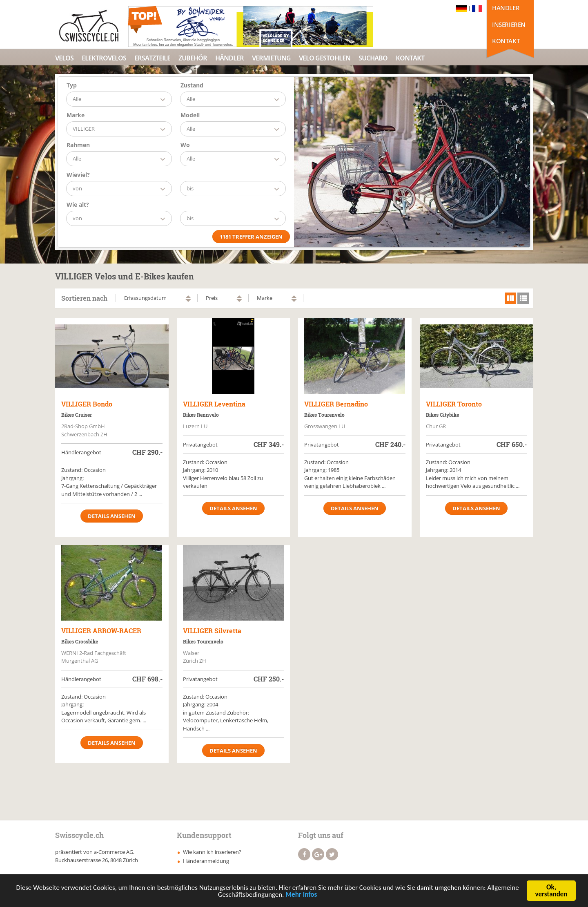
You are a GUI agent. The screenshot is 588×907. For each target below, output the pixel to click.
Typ (72, 85)
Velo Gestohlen (325, 58)
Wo (185, 145)
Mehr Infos (301, 895)
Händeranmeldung (206, 861)
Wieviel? (78, 175)
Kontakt (506, 41)
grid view (510, 298)
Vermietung (271, 58)
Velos (64, 58)
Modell (190, 115)
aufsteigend (188, 297)
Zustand (192, 85)
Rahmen (78, 145)
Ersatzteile (152, 58)
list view (523, 298)
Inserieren (509, 25)
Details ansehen (112, 516)
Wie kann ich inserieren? (212, 852)
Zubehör (193, 58)
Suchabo (373, 58)
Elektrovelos (104, 58)
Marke (76, 115)
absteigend (188, 300)
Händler (506, 8)
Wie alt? (78, 204)
